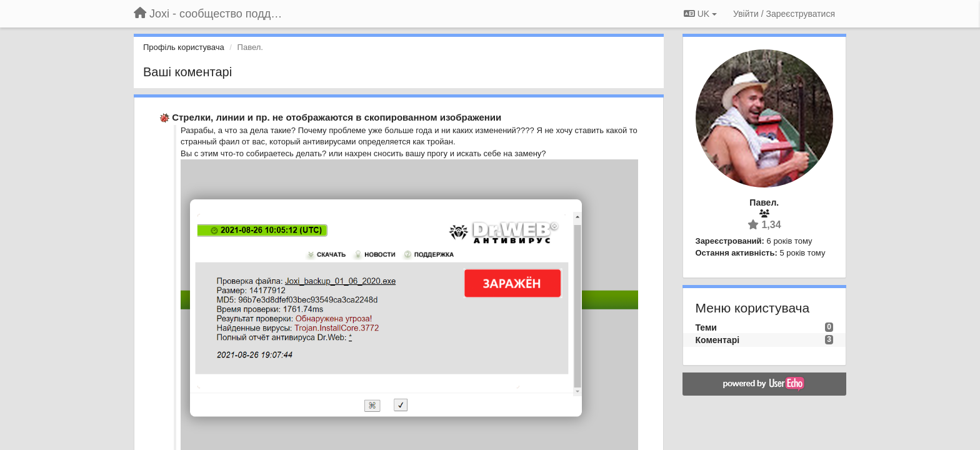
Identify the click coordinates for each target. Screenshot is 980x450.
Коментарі (718, 340)
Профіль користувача (184, 47)
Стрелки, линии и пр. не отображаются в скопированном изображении (337, 117)
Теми (706, 327)
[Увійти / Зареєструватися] (784, 14)
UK (700, 14)
